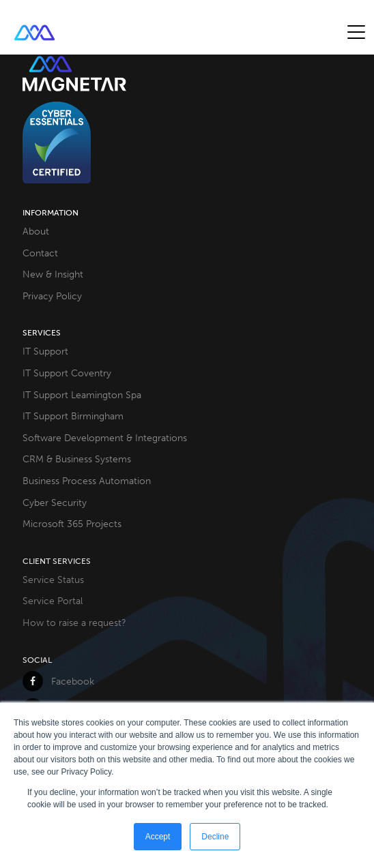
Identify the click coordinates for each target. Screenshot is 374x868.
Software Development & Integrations (105, 438)
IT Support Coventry (67, 373)
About (36, 231)
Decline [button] (215, 837)
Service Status (53, 580)
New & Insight (53, 274)
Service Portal (53, 601)
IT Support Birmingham (73, 416)
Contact (40, 253)
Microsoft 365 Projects (72, 524)
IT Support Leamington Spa (82, 395)
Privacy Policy (52, 296)
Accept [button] (158, 837)
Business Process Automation (87, 481)
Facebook (58, 681)
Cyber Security (55, 503)
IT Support (45, 351)
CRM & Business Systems (77, 459)
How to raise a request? (74, 623)
